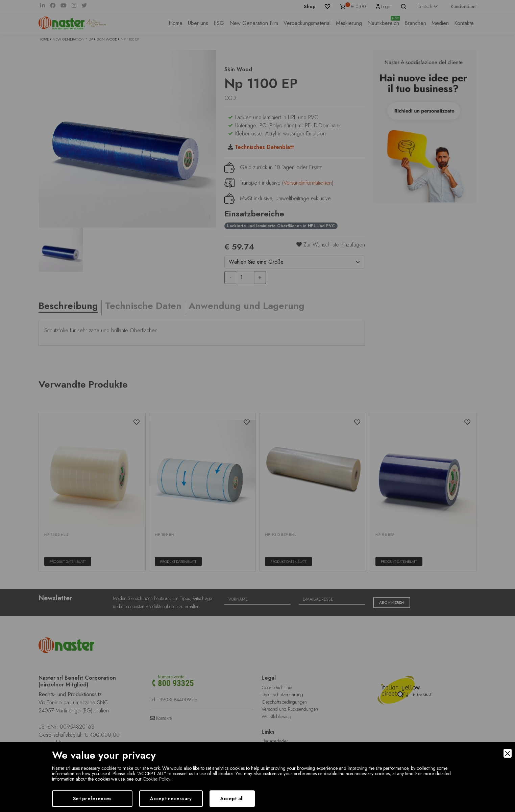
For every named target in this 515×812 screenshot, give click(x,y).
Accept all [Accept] (232, 798)
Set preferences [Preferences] (92, 798)
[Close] (508, 753)
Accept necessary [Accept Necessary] (171, 798)
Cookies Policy (157, 779)
